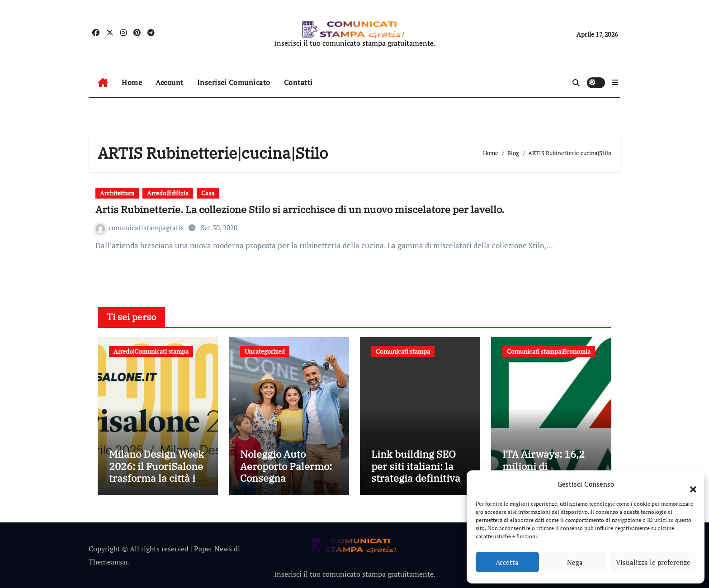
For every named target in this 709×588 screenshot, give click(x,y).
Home (132, 82)
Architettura (117, 193)
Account (170, 82)
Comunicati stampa (403, 351)
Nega (575, 562)
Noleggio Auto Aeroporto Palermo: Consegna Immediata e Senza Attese (286, 478)
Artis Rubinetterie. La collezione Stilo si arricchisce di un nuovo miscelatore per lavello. (300, 209)
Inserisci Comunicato (234, 82)
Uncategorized (265, 351)
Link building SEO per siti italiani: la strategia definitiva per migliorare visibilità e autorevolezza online (420, 484)
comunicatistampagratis (141, 228)
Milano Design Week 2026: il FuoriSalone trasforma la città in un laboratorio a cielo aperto (156, 478)
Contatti (298, 82)
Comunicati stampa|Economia (549, 351)
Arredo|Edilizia (168, 193)
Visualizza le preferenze (653, 562)
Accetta (507, 562)
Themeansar (108, 562)
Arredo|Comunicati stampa (151, 351)
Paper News (213, 549)
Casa (208, 193)
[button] (689, 484)
